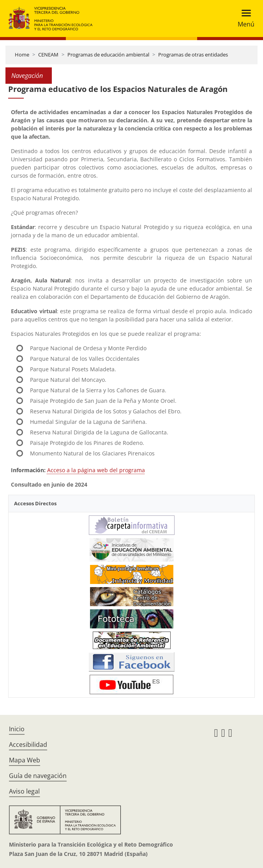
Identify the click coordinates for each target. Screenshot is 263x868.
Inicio (17, 729)
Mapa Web (25, 760)
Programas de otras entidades (193, 55)
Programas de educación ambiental (108, 55)
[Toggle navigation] (244, 19)
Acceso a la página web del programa (96, 470)
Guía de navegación (38, 776)
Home (22, 55)
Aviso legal (24, 791)
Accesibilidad (28, 745)
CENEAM (48, 55)
